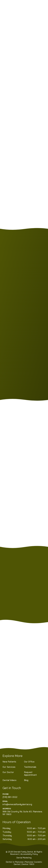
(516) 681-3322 (10, 797)
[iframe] (24, 719)
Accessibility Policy (29, 854)
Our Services (9, 767)
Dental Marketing (24, 858)
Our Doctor (8, 772)
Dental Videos (9, 780)
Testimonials (30, 767)
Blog (26, 780)
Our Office (29, 762)
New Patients (9, 762)
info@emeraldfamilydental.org (17, 804)
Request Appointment (30, 774)
